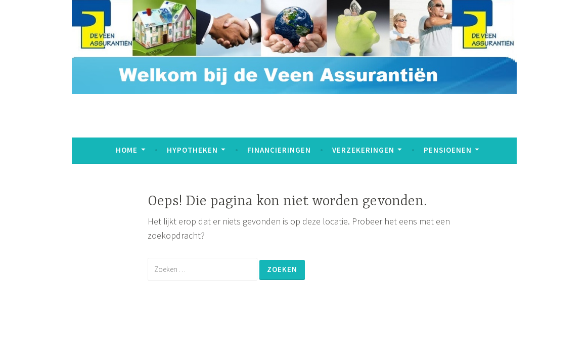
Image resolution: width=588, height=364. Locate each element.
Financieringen (279, 150)
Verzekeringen (363, 150)
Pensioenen (448, 150)
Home (127, 150)
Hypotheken (192, 150)
